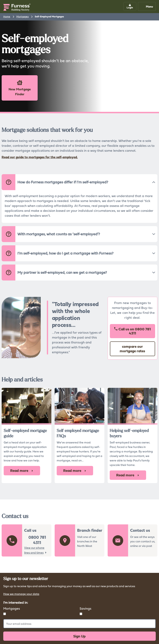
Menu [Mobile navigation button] (147, 6)
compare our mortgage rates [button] (132, 349)
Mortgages (23, 16)
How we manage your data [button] (21, 594)
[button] (130, 6)
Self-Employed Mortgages (49, 17)
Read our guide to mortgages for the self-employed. (40, 157)
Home (7, 16)
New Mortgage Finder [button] (20, 88)
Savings (85, 608)
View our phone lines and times (34, 550)
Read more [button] (22, 471)
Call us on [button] (132, 331)
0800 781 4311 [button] (37, 540)
